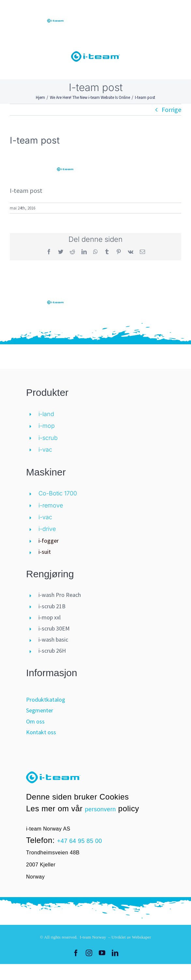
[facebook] (76, 953)
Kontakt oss (41, 732)
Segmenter (40, 710)
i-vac (45, 450)
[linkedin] (115, 953)
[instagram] (89, 953)
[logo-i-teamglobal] (95, 54)
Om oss (35, 721)
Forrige (171, 109)
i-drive (47, 529)
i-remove (51, 505)
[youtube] (102, 953)
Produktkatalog (46, 700)
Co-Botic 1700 (58, 493)
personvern (101, 809)
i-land (46, 414)
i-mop (47, 426)
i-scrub (48, 438)
